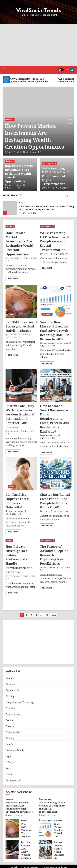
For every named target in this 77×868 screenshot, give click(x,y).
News (9, 768)
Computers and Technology (20, 702)
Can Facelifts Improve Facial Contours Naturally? (17, 501)
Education (13, 398)
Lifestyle (10, 762)
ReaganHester (49, 568)
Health (12, 314)
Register (72, 70)
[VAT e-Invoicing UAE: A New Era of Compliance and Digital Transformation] (56, 226)
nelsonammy (14, 431)
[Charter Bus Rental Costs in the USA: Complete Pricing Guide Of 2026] (56, 474)
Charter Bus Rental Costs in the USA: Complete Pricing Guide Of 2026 (55, 501)
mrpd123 (48, 188)
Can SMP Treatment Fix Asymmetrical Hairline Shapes (21, 326)
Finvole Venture (15, 152)
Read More (13, 279)
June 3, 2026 (31, 152)
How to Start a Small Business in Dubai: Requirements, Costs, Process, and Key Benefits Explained (55, 419)
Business (10, 120)
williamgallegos (50, 436)
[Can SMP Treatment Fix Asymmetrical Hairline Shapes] (21, 301)
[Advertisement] (38, 45)
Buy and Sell (12, 690)
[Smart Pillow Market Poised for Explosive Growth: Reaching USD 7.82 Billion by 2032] (56, 301)
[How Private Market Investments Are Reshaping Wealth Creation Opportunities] (10, 208)
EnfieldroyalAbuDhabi (18, 335)
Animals (10, 678)
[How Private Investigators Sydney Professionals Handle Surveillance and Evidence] (21, 540)
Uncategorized (49, 164)
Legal (9, 540)
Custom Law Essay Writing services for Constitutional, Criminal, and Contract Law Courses (20, 416)
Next (54, 615)
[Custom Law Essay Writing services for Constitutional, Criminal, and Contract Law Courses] (21, 385)
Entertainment (13, 714)
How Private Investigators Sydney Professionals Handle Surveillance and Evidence (19, 559)
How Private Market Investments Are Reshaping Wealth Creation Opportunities (34, 136)
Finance (10, 726)
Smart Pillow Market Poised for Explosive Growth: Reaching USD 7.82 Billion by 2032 (55, 331)
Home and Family (15, 750)
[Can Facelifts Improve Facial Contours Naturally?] (21, 474)
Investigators (14, 576)
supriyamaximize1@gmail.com (55, 343)
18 (47, 615)
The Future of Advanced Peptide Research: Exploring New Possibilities (54, 555)
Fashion (10, 720)
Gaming (10, 738)
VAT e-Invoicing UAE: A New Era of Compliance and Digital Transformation (55, 176)
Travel (46, 487)
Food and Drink (14, 732)
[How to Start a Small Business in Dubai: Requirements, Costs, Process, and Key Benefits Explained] (56, 385)
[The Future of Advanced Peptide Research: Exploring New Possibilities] (56, 540)
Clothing (10, 696)
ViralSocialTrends (39, 10)
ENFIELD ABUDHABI (16, 512)
